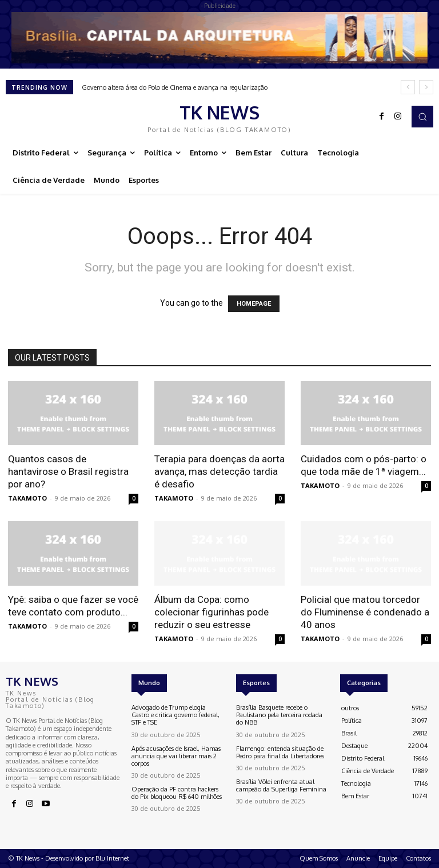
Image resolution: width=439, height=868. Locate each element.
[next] (426, 87)
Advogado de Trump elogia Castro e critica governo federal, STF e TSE (175, 715)
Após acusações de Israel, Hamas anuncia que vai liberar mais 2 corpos (176, 756)
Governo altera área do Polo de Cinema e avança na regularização (175, 87)
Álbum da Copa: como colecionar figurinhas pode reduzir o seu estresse (211, 612)
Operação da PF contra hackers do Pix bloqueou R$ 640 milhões (177, 793)
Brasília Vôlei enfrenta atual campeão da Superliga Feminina (281, 785)
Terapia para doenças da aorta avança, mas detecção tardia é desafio (219, 471)
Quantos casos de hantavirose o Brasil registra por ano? (68, 471)
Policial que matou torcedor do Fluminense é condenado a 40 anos (365, 612)
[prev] (408, 87)
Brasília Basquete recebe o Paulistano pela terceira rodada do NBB (279, 715)
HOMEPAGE (254, 304)
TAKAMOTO (27, 498)
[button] (422, 117)
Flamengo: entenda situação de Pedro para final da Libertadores (280, 752)
